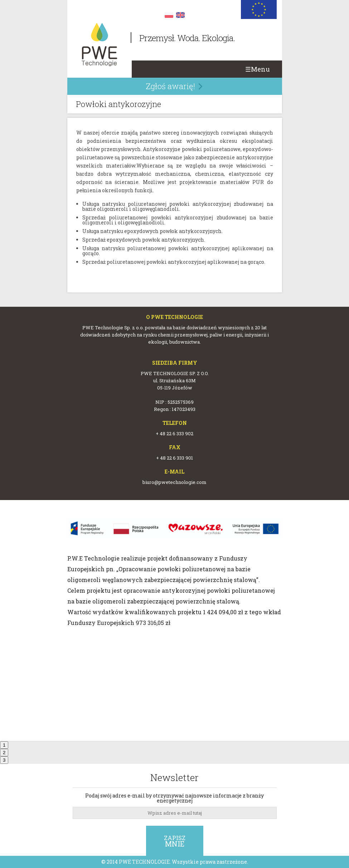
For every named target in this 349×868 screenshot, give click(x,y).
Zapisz (175, 841)
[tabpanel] (174, 573)
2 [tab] (4, 753)
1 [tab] (4, 745)
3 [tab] (4, 760)
